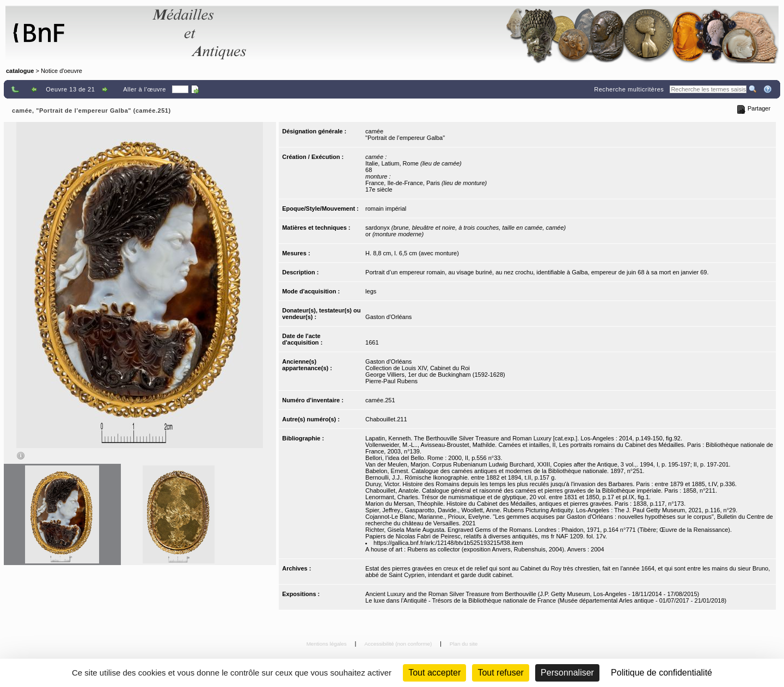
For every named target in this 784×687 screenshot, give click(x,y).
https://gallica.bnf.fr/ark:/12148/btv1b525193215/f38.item (448, 543)
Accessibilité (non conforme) (399, 644)
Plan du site (464, 644)
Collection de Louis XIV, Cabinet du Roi (418, 368)
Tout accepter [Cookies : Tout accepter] (434, 673)
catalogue (20, 71)
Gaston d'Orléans (388, 317)
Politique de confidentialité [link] (661, 673)
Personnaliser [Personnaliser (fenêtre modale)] (567, 673)
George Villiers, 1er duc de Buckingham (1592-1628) (435, 375)
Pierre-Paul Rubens (391, 381)
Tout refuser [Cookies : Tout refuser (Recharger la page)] (500, 673)
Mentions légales (327, 644)
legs (371, 291)
